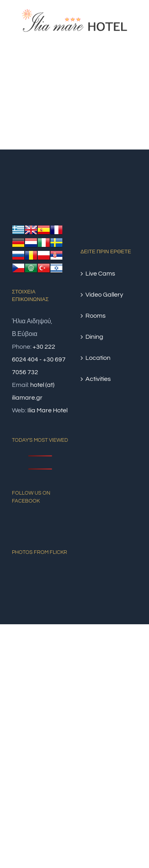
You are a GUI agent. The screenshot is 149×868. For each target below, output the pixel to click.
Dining (94, 337)
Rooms (96, 316)
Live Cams (100, 274)
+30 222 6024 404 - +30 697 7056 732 (39, 359)
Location (98, 358)
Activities (98, 379)
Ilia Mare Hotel (47, 410)
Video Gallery (104, 295)
